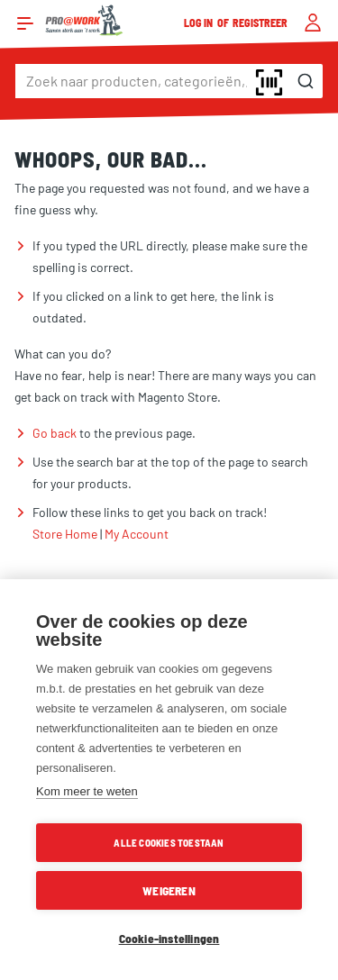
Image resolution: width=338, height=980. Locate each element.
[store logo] (84, 20)
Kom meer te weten (87, 791)
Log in (199, 23)
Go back (55, 433)
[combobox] (169, 81)
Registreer (260, 23)
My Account (137, 534)
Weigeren (169, 890)
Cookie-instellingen (169, 938)
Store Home (65, 534)
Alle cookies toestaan (169, 843)
